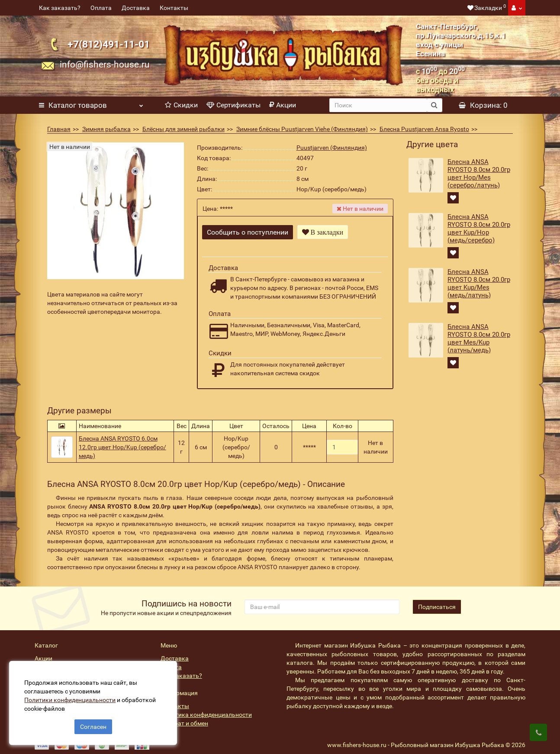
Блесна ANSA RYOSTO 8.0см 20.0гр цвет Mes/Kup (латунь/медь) (479, 338)
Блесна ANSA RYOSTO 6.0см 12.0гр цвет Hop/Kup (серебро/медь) (122, 438)
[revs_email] (322, 598)
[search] (378, 105)
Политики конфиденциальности (74, 696)
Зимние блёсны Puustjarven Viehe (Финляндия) (302, 129)
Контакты (174, 8)
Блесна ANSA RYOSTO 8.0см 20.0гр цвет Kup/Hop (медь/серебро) (479, 229)
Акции (283, 105)
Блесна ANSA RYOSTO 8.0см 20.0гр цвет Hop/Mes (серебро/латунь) (479, 174)
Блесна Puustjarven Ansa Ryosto (424, 129)
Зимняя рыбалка (106, 129)
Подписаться (437, 598)
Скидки (181, 105)
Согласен (93, 723)
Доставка (136, 8)
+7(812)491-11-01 (109, 44)
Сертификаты (233, 105)
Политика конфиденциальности (206, 706)
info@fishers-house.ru (105, 64)
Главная (59, 129)
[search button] (434, 105)
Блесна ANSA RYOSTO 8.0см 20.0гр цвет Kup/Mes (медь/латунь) (479, 284)
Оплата (101, 8)
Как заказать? (60, 8)
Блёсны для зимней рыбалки (183, 129)
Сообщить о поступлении (248, 232)
